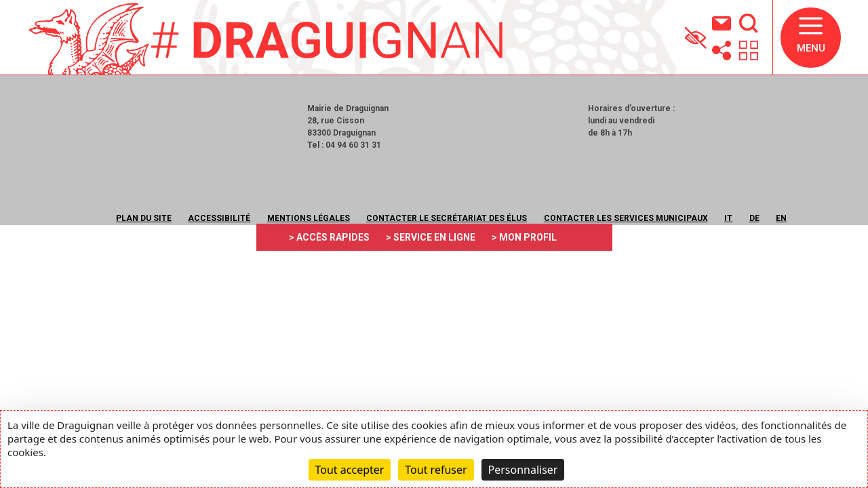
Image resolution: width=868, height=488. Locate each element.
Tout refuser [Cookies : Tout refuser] (436, 470)
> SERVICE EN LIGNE (431, 237)
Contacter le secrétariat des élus (447, 218)
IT (728, 218)
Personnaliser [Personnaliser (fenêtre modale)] (523, 470)
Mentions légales (309, 218)
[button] (811, 38)
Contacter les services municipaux (626, 218)
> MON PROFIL (524, 237)
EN (781, 218)
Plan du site (144, 218)
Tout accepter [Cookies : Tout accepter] (350, 470)
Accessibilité (219, 218)
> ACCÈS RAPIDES (329, 237)
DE (754, 218)
